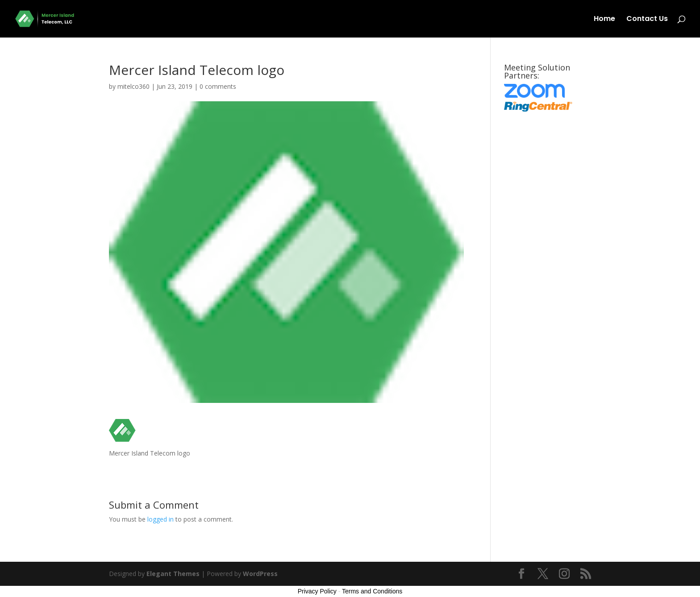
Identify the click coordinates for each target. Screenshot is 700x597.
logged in (160, 519)
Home (604, 20)
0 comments (218, 86)
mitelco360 (133, 86)
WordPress (260, 574)
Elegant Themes (173, 574)
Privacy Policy (317, 591)
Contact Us (647, 20)
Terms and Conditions (372, 591)
